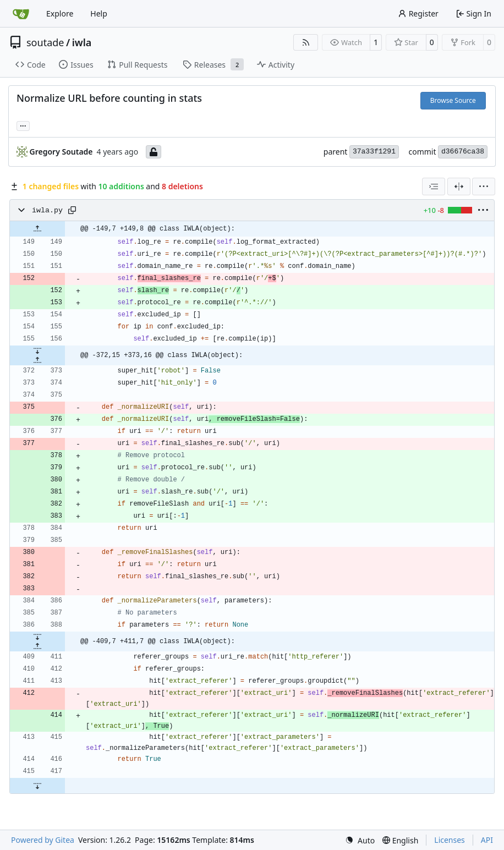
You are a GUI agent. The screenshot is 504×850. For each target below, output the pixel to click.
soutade (45, 42)
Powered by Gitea (43, 840)
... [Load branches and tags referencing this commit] (23, 125)
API (487, 840)
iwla (82, 42)
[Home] (21, 14)
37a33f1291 (374, 152)
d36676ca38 (463, 152)
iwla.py (47, 210)
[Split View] (459, 187)
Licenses (450, 840)
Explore (60, 13)
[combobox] (434, 187)
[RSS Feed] (306, 42)
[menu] (484, 187)
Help (99, 13)
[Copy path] (72, 210)
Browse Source (453, 100)
